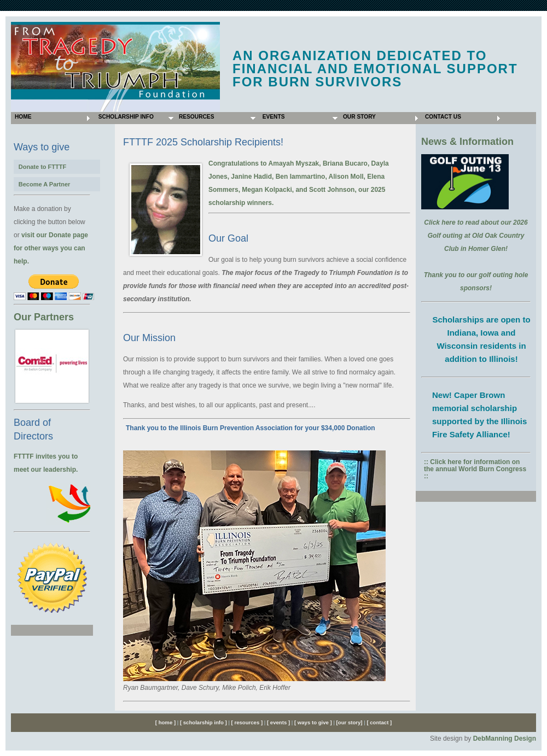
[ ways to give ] (313, 722)
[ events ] (278, 722)
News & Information (467, 142)
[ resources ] (248, 722)
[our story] (349, 722)
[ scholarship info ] (202, 722)
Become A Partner (45, 184)
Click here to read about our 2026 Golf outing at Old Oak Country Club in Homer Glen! (476, 236)
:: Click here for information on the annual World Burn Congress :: (475, 469)
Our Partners (44, 317)
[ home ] (165, 722)
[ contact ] (379, 722)
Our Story (359, 117)
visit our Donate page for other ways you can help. (51, 248)
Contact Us (442, 117)
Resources (196, 117)
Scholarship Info (124, 117)
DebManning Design (505, 739)
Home (22, 117)
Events (272, 117)
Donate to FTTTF (42, 167)
